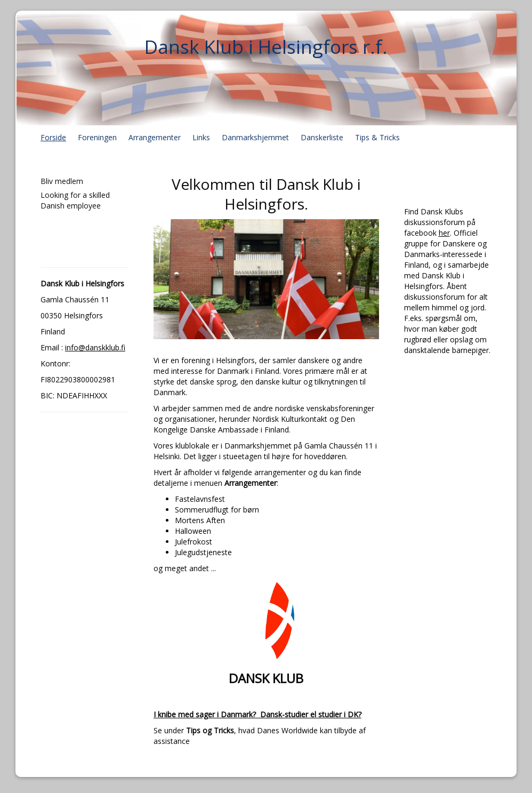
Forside (53, 137)
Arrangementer (155, 137)
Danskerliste (322, 137)
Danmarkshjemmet (255, 137)
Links (201, 137)
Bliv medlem (62, 181)
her (444, 233)
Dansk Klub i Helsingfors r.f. (266, 47)
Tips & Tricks (377, 137)
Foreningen (97, 137)
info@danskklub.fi (95, 347)
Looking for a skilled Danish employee (75, 200)
